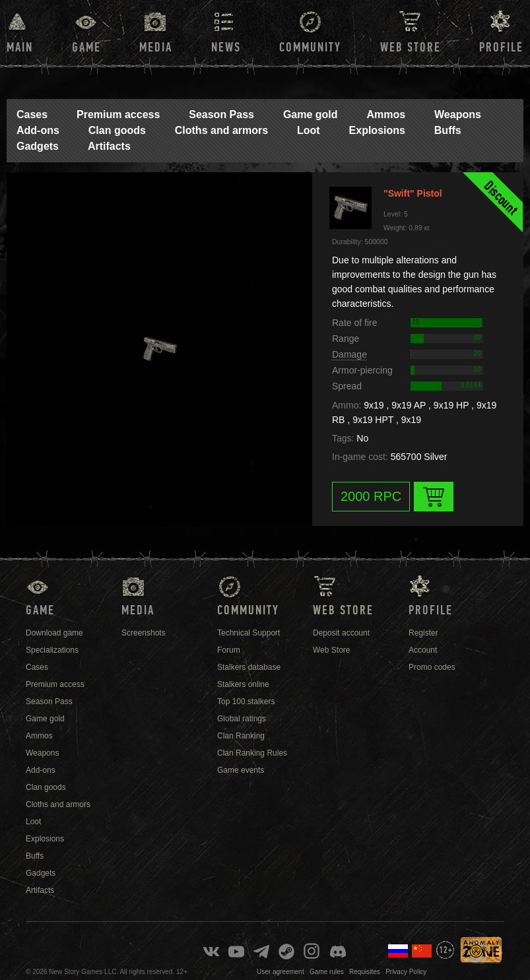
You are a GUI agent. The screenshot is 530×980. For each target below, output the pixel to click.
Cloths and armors (221, 130)
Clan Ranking (241, 736)
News (226, 48)
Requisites (365, 972)
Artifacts (109, 146)
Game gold (311, 114)
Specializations (52, 650)
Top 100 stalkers (246, 702)
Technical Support (248, 633)
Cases (32, 114)
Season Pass (221, 114)
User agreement (281, 972)
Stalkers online (243, 684)
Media (156, 48)
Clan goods (117, 130)
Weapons (458, 114)
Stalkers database (249, 667)
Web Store (411, 48)
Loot (309, 130)
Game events (241, 770)
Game (86, 48)
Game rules (327, 972)
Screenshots (144, 633)
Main (20, 48)
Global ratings (242, 719)
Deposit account (341, 633)
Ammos (386, 114)
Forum (229, 650)
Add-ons (38, 130)
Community (310, 48)
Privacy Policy (406, 972)
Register (423, 633)
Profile (501, 48)
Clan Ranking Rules (252, 753)
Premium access (118, 114)
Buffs (448, 130)
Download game (54, 633)
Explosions (377, 130)
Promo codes (432, 667)
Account (423, 650)
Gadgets (38, 146)
